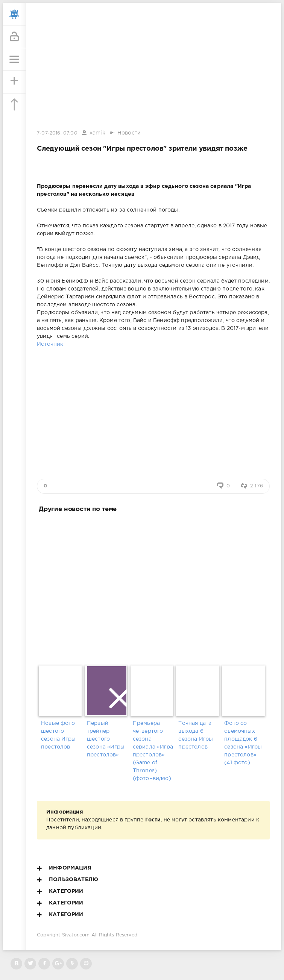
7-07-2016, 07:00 (57, 133)
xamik (97, 133)
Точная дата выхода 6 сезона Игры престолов (196, 735)
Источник (50, 344)
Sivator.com (76, 935)
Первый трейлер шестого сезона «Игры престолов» (106, 739)
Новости (129, 133)
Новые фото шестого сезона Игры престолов (58, 735)
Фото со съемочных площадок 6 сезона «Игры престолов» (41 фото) (243, 743)
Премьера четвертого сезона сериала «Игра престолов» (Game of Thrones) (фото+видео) (153, 751)
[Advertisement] (153, 588)
